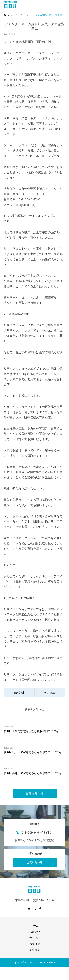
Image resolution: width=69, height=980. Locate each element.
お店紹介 (35, 932)
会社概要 (35, 950)
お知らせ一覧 (35, 793)
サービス (35, 938)
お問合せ (35, 944)
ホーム (35, 926)
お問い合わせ (35, 862)
